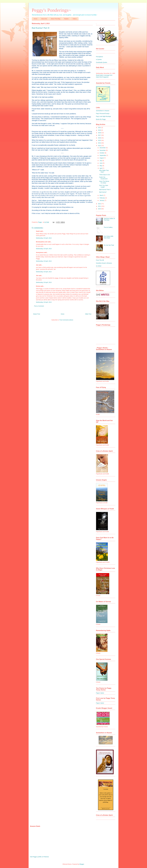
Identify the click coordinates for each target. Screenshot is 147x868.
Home (35, 19)
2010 (100, 209)
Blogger (82, 864)
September (103, 155)
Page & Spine (100, 693)
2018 (100, 133)
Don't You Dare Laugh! (104, 186)
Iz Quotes (99, 59)
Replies (66, 19)
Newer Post (37, 314)
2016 (100, 138)
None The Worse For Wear (104, 182)
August (102, 158)
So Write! (99, 266)
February (102, 198)
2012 (100, 204)
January (102, 200)
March (102, 195)
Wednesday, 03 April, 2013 (44, 238)
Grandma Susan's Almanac (104, 263)
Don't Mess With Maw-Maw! (109, 237)
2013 (100, 146)
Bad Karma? (103, 192)
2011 (100, 206)
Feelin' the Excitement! (103, 178)
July (101, 161)
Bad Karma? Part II (105, 190)
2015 (100, 140)
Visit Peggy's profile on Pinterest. (39, 857)
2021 (100, 128)
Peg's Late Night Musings (103, 116)
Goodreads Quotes (102, 62)
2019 (100, 130)
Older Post (88, 314)
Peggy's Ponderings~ (51, 10)
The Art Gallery (108, 227)
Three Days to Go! (105, 175)
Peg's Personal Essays (103, 113)
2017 (100, 135)
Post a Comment (39, 306)
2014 (100, 143)
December (103, 148)
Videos (75, 19)
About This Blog (56, 19)
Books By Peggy (101, 119)
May (101, 166)
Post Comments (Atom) (66, 320)
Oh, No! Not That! (109, 245)
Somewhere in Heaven (103, 111)
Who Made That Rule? (104, 171)
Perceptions (99, 57)
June (101, 163)
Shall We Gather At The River (109, 219)
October (102, 153)
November (103, 150)
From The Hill (100, 260)
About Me (44, 19)
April (101, 168)
